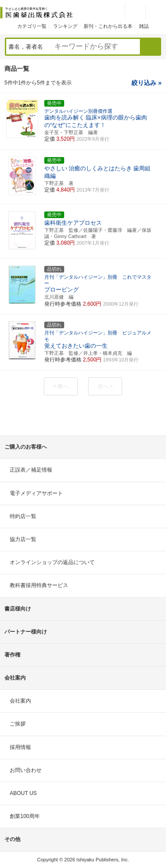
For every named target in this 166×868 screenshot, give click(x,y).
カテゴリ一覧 (32, 26)
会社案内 (20, 701)
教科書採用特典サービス (39, 585)
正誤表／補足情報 (31, 470)
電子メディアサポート (36, 493)
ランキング (65, 26)
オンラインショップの (52, 562)
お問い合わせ (26, 770)
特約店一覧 (23, 516)
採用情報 (20, 747)
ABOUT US (23, 793)
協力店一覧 (23, 539)
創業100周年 (25, 816)
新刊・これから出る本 (108, 26)
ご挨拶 (18, 724)
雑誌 (144, 26)
